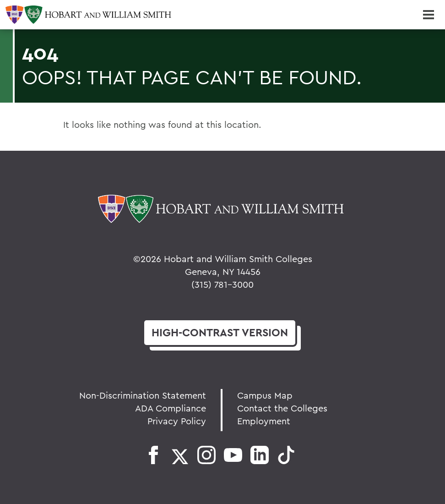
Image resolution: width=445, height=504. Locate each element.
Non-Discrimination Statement (143, 395)
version (220, 332)
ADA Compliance (171, 408)
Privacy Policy (177, 421)
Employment (264, 421)
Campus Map (265, 395)
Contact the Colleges (282, 408)
